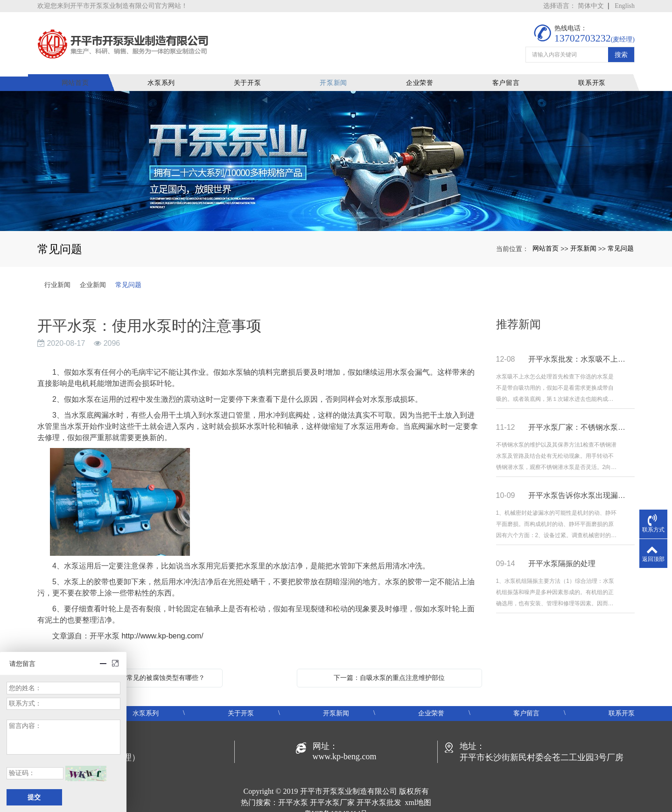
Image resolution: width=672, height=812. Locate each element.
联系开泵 (592, 72)
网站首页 (80, 72)
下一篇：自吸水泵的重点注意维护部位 (389, 667)
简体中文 (591, 6)
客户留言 (507, 72)
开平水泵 (293, 792)
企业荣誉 (421, 72)
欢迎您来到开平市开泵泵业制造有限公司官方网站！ (112, 6)
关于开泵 (251, 72)
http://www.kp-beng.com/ (162, 625)
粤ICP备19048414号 (336, 803)
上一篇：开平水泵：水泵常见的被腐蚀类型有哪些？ (130, 667)
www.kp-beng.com (345, 746)
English (625, 6)
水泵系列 (165, 72)
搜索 (621, 48)
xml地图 (418, 792)
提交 (34, 797)
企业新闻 (93, 274)
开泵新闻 (336, 72)
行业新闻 (57, 274)
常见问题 (621, 237)
